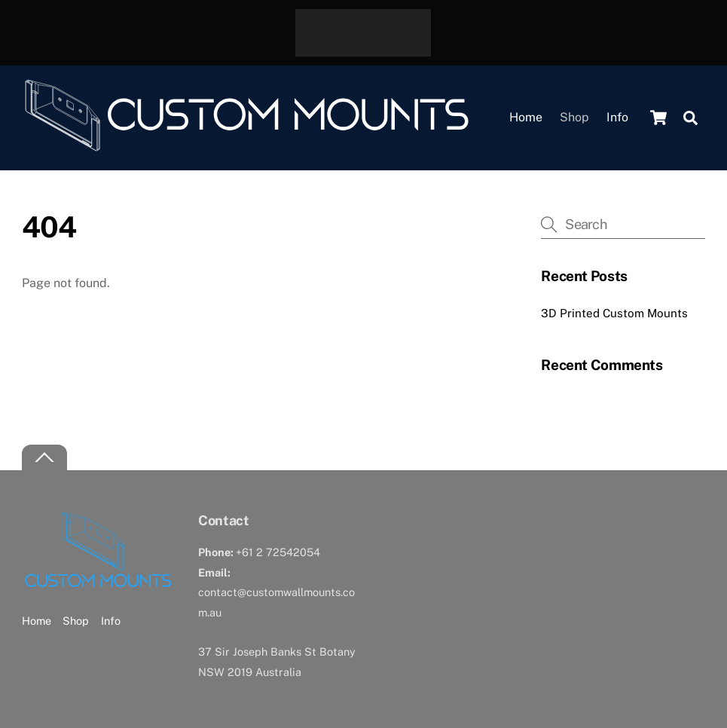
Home (526, 117)
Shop (574, 117)
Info (617, 117)
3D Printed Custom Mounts (614, 313)
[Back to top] (44, 458)
